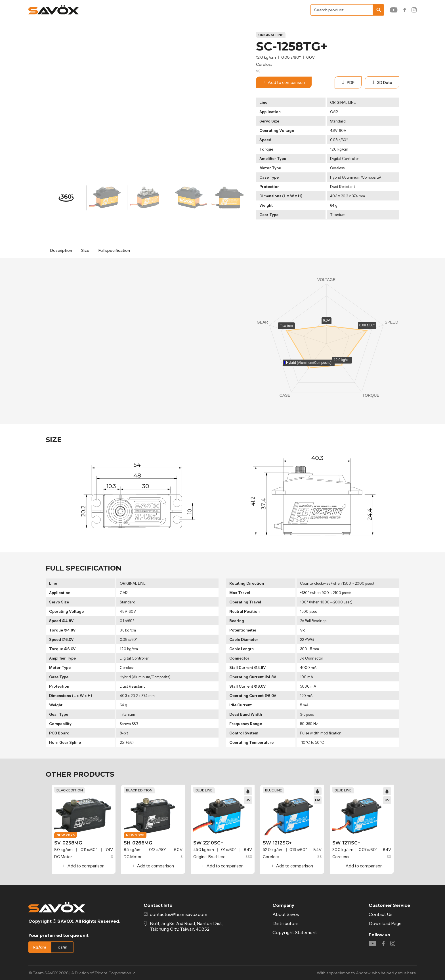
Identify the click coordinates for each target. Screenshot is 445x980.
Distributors (286, 923)
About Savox (286, 914)
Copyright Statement (295, 932)
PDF (348, 83)
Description (61, 250)
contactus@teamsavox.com (175, 914)
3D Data (382, 83)
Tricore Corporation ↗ (115, 973)
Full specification (114, 250)
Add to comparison (284, 82)
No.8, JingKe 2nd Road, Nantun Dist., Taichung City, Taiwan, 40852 (183, 926)
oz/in (63, 947)
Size (85, 250)
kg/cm (40, 947)
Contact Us (381, 914)
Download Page (385, 923)
